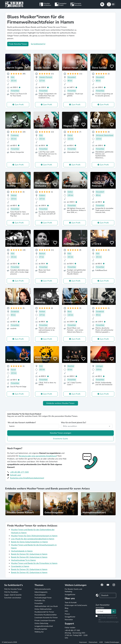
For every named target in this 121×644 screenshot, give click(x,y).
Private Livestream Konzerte (45, 621)
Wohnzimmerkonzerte (43, 589)
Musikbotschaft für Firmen (44, 612)
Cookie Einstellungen (112, 642)
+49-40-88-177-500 (19, 472)
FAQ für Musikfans (11, 592)
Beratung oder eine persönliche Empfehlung (38, 456)
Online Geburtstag (41, 623)
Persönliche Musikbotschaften (46, 615)
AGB (101, 642)
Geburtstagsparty (41, 592)
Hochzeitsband (40, 595)
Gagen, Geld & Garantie (13, 595)
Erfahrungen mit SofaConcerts (76, 605)
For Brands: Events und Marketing (73, 590)
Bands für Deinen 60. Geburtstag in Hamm (29, 557)
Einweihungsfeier (41, 629)
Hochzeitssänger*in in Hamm (23, 560)
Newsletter (69, 620)
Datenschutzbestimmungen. (109, 622)
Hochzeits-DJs (40, 601)
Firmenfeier (39, 603)
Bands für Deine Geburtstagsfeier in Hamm (29, 542)
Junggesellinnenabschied (44, 626)
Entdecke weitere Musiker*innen (60, 403)
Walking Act (39, 632)
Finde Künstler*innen (18, 44)
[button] (111, 4)
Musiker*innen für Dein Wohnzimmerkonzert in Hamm (34, 536)
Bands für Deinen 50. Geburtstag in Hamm (29, 554)
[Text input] (103, 611)
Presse (67, 614)
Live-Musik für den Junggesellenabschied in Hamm (33, 539)
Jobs (66, 611)
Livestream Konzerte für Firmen (46, 618)
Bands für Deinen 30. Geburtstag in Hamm (29, 569)
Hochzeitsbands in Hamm (22, 551)
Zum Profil (19, 105)
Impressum (83, 642)
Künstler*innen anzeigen (61, 433)
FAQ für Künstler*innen (13, 589)
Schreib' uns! (15, 475)
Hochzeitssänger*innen (43, 598)
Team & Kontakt (71, 603)
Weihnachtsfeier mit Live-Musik (46, 606)
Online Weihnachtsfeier (43, 609)
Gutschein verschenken (13, 598)
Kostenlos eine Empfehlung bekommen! (27, 478)
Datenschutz (93, 642)
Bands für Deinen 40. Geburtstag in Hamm (29, 572)
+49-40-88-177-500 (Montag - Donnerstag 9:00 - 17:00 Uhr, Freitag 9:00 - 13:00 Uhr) (76, 634)
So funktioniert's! (38, 44)
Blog (66, 608)
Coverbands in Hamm (20, 566)
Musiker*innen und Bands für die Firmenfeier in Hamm (34, 563)
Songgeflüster (70, 595)
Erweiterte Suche (61, 439)
